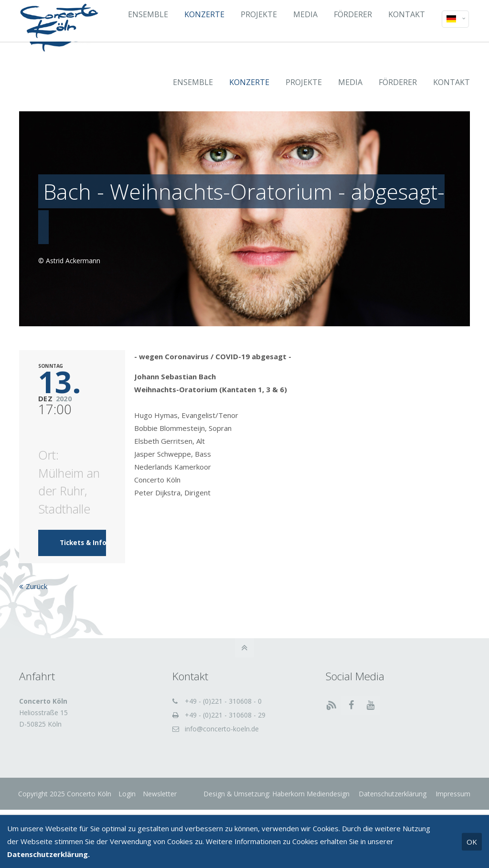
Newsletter (161, 799)
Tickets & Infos (85, 548)
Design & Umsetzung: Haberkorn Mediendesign (276, 799)
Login (128, 799)
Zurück (37, 592)
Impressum (452, 799)
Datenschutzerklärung (391, 799)
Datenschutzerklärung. (48, 854)
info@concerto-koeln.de (222, 734)
